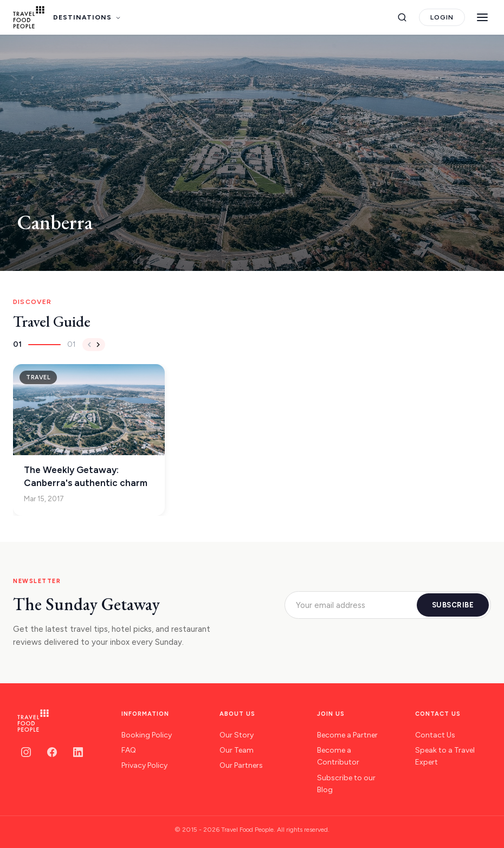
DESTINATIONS (87, 17)
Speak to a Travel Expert (445, 756)
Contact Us (435, 735)
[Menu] (482, 17)
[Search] (402, 17)
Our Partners (241, 765)
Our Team (237, 750)
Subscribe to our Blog (346, 784)
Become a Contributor (338, 756)
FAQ (129, 750)
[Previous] (89, 345)
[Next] (98, 345)
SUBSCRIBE (453, 605)
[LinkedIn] (78, 752)
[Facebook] (52, 752)
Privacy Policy (144, 765)
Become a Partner (347, 735)
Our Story (237, 735)
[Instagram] (26, 752)
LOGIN (442, 17)
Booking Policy (147, 735)
